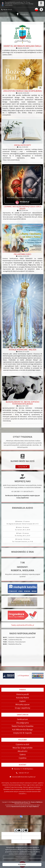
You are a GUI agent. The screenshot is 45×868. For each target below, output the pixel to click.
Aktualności (24, 15)
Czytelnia (23, 758)
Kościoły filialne (22, 698)
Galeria (23, 755)
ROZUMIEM (22, 864)
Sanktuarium (22, 719)
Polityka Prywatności (23, 857)
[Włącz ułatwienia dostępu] (42, 9)
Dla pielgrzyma (23, 723)
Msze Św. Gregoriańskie (23, 748)
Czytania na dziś (22, 744)
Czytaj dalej (22, 480)
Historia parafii (23, 694)
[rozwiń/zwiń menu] (41, 4)
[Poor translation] (25, 830)
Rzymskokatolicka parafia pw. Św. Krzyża (22, 4)
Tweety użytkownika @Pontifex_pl (23, 629)
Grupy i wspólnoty (22, 708)
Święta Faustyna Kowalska (22, 726)
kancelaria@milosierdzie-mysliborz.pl (24, 777)
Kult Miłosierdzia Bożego (22, 730)
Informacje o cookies (22, 860)
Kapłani (23, 701)
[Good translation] (18, 830)
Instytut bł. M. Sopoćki (22, 733)
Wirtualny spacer (23, 704)
